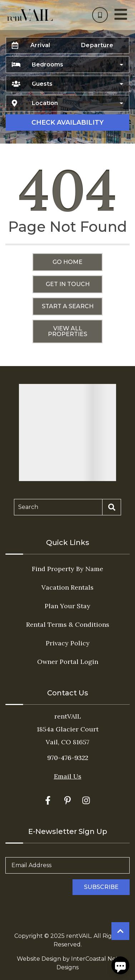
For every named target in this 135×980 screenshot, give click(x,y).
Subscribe (101, 887)
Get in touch (68, 284)
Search (28, 507)
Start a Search (68, 306)
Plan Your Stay (67, 606)
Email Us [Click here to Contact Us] (68, 776)
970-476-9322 (68, 758)
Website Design (39, 959)
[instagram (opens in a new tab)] (86, 800)
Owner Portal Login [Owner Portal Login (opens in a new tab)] (68, 662)
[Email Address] (67, 865)
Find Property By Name (67, 569)
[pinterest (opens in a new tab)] (67, 800)
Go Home (67, 262)
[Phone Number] (100, 15)
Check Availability (67, 122)
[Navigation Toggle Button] (121, 14)
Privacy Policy (68, 643)
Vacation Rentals (67, 587)
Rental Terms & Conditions (68, 624)
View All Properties (67, 331)
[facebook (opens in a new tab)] (49, 800)
